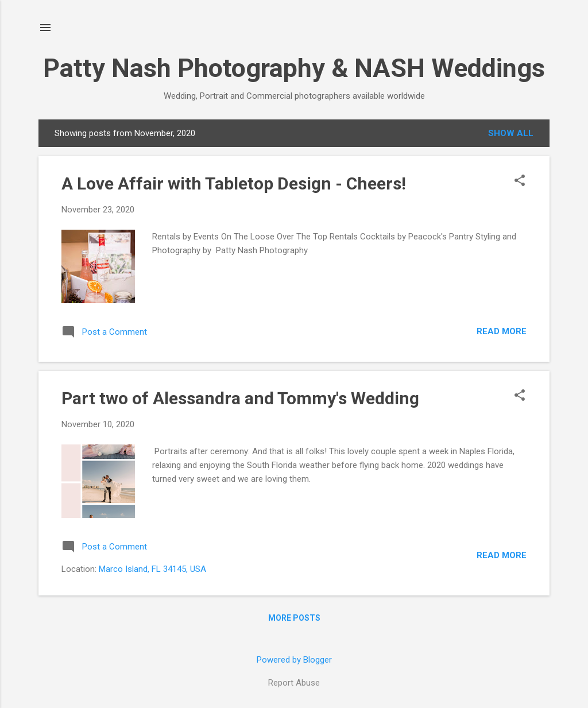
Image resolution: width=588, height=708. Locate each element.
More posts (294, 618)
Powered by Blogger (294, 660)
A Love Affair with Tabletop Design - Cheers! (234, 183)
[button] (520, 181)
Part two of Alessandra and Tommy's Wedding (240, 398)
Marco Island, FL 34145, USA (152, 569)
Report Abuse (294, 683)
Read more (502, 331)
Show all (511, 133)
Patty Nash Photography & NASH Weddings (294, 68)
